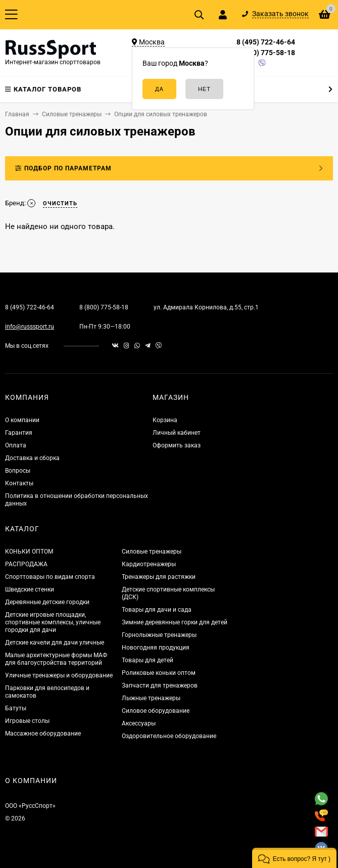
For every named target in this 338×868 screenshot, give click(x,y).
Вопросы (18, 471)
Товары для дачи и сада (157, 610)
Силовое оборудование (156, 711)
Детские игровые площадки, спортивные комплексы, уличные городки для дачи (53, 622)
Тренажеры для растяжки (159, 577)
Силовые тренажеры (152, 552)
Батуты (16, 708)
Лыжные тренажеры (151, 698)
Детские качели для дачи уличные (55, 643)
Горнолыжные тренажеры (159, 635)
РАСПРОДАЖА (26, 564)
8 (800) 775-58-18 (266, 53)
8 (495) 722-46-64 (266, 42)
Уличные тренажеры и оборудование (59, 675)
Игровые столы (27, 721)
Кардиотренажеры (149, 564)
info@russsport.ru (30, 327)
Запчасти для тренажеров (160, 686)
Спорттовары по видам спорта (50, 577)
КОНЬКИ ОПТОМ (29, 552)
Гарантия (19, 433)
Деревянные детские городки (47, 602)
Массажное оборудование (43, 734)
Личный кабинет (177, 433)
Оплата (16, 445)
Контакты (19, 483)
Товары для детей (148, 660)
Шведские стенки (30, 589)
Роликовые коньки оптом (159, 673)
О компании (22, 420)
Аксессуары (139, 723)
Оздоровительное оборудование (169, 736)
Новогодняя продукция (156, 648)
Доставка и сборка (32, 458)
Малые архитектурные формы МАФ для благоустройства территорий (56, 659)
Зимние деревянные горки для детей (175, 622)
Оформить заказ (177, 445)
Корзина (165, 420)
